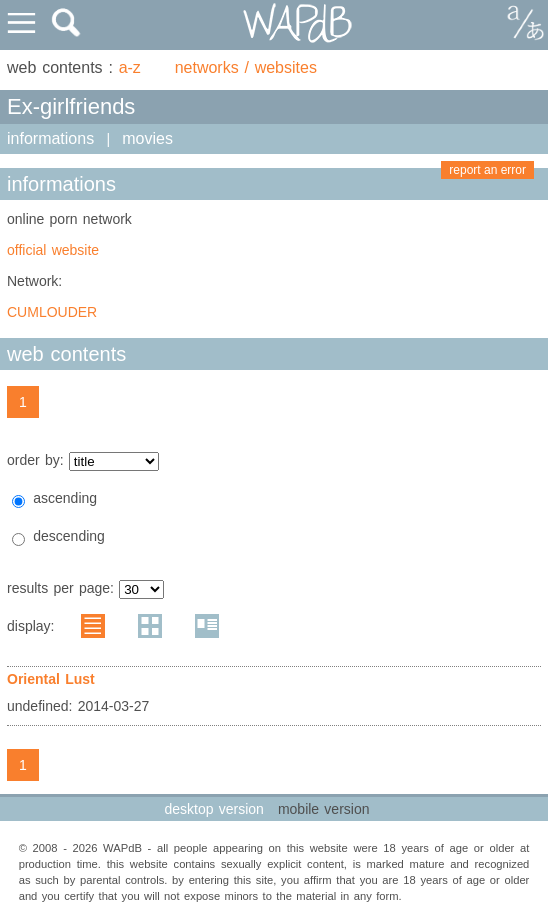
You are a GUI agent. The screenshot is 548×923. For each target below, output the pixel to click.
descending (69, 536)
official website (53, 250)
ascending (65, 498)
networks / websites (246, 67)
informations (50, 138)
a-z (130, 67)
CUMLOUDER (52, 312)
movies (147, 138)
